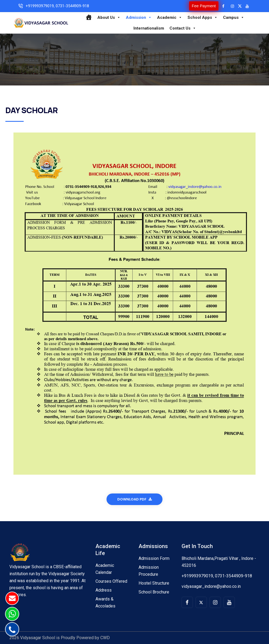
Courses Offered (111, 581)
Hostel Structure (154, 583)
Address (104, 590)
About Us (109, 17)
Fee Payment (204, 6)
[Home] (89, 17)
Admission (139, 17)
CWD (105, 638)
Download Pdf (134, 499)
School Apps (203, 17)
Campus (234, 17)
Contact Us (183, 28)
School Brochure (154, 592)
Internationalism (149, 28)
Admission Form (154, 558)
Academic (170, 17)
